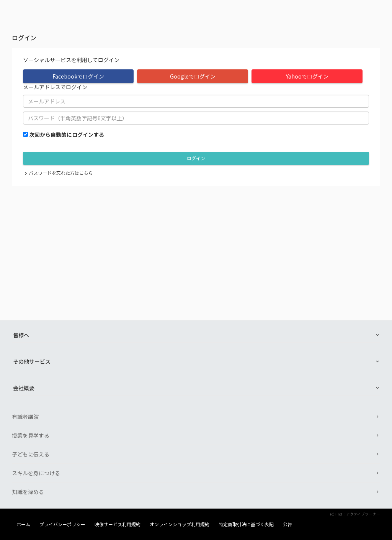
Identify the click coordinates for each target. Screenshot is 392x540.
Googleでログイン (193, 76)
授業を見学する (31, 435)
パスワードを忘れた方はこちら (61, 173)
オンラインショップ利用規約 (180, 524)
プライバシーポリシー (62, 524)
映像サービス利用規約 (118, 524)
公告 (287, 524)
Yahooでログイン (307, 76)
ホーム (23, 524)
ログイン (196, 158)
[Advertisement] (196, 243)
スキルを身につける (36, 473)
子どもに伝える (31, 454)
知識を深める (28, 492)
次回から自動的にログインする (67, 135)
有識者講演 (25, 417)
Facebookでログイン (78, 76)
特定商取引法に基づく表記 (246, 524)
